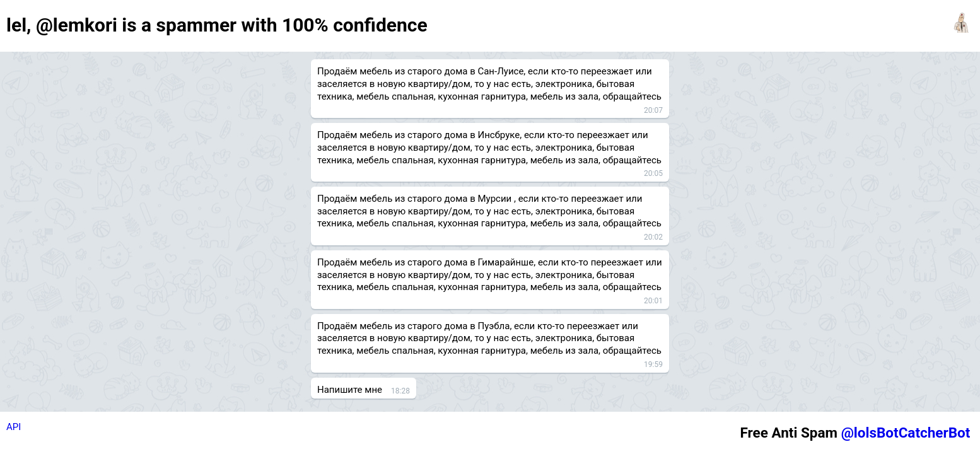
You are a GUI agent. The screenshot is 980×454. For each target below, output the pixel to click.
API (14, 427)
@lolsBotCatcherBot (906, 433)
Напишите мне (350, 390)
